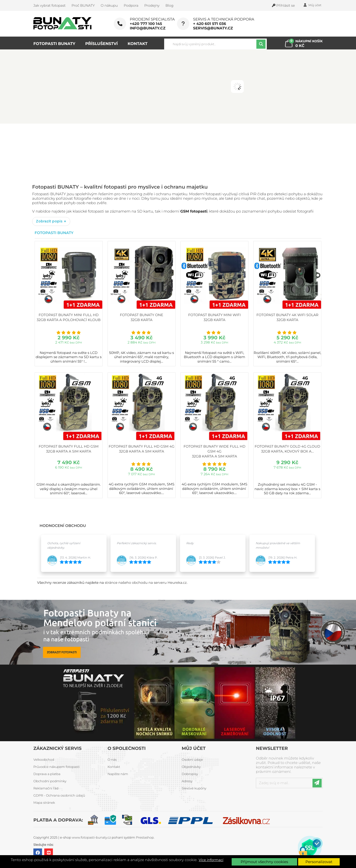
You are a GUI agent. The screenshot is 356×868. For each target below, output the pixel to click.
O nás (112, 760)
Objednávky (191, 767)
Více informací (211, 860)
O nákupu (109, 5)
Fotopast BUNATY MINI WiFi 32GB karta (214, 317)
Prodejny (152, 5)
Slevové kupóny (194, 788)
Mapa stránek (44, 803)
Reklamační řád (46, 788)
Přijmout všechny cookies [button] (265, 862)
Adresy (187, 781)
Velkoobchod (44, 760)
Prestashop (145, 838)
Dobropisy (190, 774)
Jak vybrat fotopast (49, 5)
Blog (169, 5)
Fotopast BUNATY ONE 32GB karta (142, 317)
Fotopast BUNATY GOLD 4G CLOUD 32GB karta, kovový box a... (287, 449)
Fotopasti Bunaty (54, 233)
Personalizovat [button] (319, 862)
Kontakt (114, 767)
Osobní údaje (192, 760)
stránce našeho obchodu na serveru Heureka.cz (146, 583)
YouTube (49, 853)
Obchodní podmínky (50, 781)
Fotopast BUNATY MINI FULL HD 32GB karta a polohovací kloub (68, 317)
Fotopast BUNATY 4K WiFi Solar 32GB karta (287, 317)
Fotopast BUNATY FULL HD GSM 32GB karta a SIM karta (68, 449)
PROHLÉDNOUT (81, 167)
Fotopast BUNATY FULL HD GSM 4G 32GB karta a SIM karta (141, 449)
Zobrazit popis (50, 221)
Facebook (38, 853)
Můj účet (194, 748)
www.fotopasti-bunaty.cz (91, 838)
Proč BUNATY (83, 5)
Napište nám (118, 774)
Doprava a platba (47, 774)
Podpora (131, 5)
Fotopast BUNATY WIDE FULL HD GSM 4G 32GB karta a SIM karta (215, 451)
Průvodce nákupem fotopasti (56, 767)
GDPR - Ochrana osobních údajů (59, 796)
